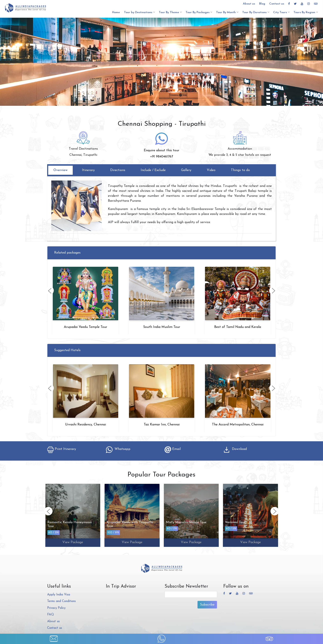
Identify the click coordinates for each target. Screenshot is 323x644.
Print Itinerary (62, 449)
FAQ (50, 615)
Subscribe (207, 605)
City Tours (281, 12)
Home (116, 12)
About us (249, 4)
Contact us (277, 4)
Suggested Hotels (67, 350)
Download (235, 449)
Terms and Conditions (61, 601)
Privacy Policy (56, 608)
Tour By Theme (170, 12)
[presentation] (50, 291)
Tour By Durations (256, 12)
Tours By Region (306, 12)
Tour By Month (227, 12)
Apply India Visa (59, 595)
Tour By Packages (199, 12)
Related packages (67, 253)
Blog (262, 4)
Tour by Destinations (139, 12)
